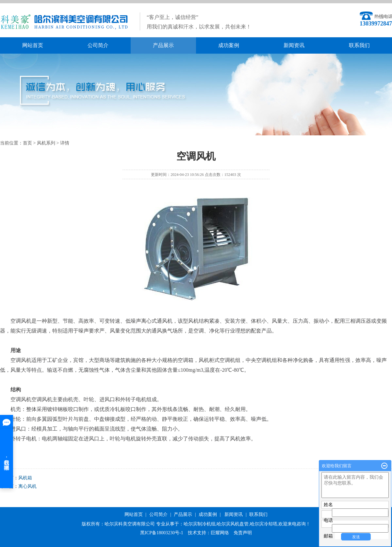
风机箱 (25, 478)
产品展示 (163, 45)
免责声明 (243, 533)
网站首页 (33, 45)
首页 (27, 143)
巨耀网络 (220, 533)
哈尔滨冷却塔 (264, 524)
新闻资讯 (294, 45)
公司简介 (98, 45)
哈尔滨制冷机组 (200, 524)
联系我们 (359, 45)
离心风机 (27, 486)
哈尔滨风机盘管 (233, 524)
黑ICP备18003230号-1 (162, 533)
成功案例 (229, 45)
